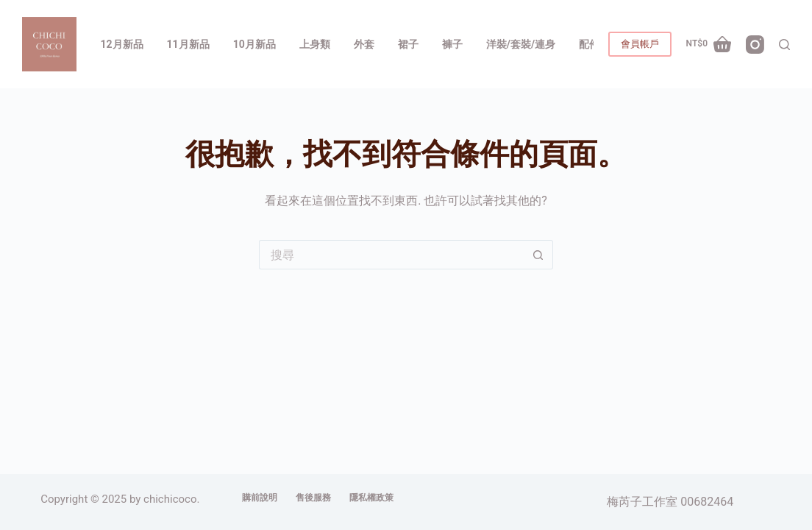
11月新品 (188, 44)
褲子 (452, 44)
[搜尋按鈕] (538, 255)
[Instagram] (755, 45)
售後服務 (313, 498)
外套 (364, 44)
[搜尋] (784, 45)
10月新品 (254, 44)
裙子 (408, 44)
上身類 (315, 44)
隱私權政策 (371, 498)
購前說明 (260, 498)
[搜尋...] (391, 255)
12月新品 (122, 44)
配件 (589, 44)
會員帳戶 (640, 44)
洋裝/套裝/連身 (521, 44)
